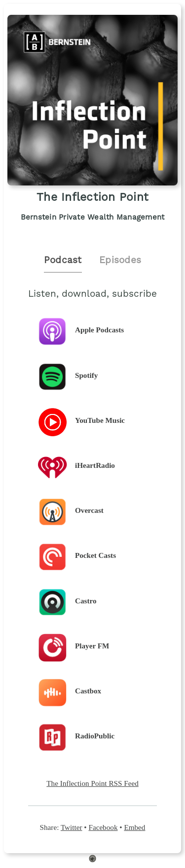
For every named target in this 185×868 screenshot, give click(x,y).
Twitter (72, 827)
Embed (134, 827)
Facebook (103, 827)
